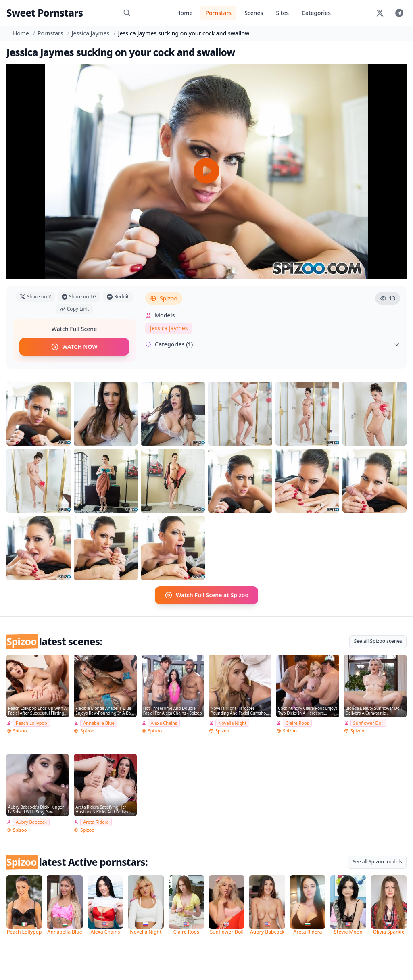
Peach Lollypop (31, 722)
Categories (316, 13)
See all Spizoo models (377, 862)
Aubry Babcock (31, 822)
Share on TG (79, 297)
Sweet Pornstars (45, 13)
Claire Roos (297, 722)
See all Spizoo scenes (378, 641)
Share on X (35, 297)
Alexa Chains (164, 722)
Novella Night (232, 722)
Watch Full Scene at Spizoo (206, 595)
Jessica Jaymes (91, 33)
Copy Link (74, 309)
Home (184, 13)
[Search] (127, 13)
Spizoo (164, 298)
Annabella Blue (99, 722)
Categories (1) (273, 344)
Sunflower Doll (368, 722)
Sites (282, 13)
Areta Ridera (96, 822)
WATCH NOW (74, 347)
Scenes (254, 13)
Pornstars (218, 13)
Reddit (118, 297)
